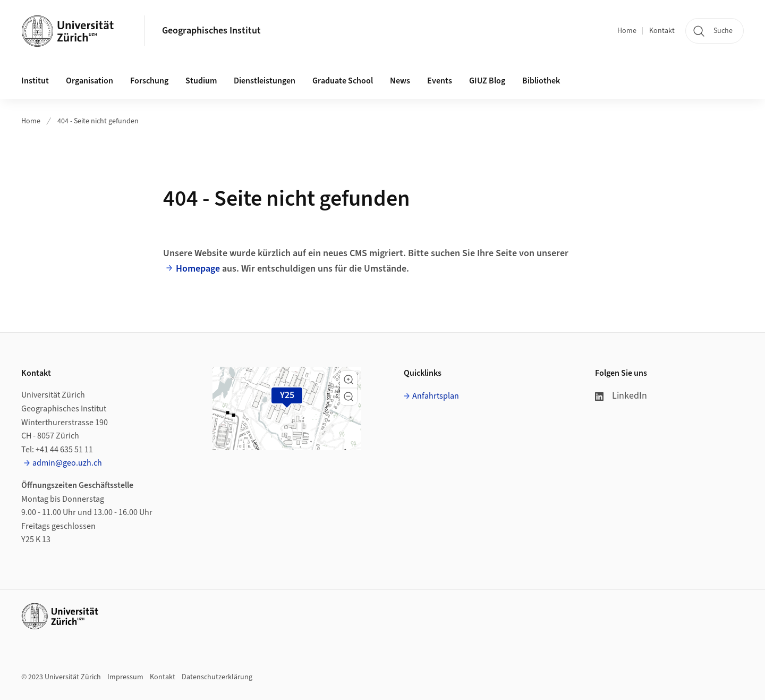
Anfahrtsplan (436, 396)
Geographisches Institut (211, 31)
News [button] (400, 81)
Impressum (125, 677)
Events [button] (440, 81)
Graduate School (343, 81)
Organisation (90, 81)
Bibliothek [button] (541, 81)
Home (627, 31)
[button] (348, 379)
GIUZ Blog (487, 81)
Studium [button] (201, 81)
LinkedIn (621, 396)
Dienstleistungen (265, 81)
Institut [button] (35, 81)
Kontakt (662, 31)
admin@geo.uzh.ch (67, 463)
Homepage (198, 269)
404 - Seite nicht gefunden (98, 121)
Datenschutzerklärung (217, 677)
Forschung (149, 81)
